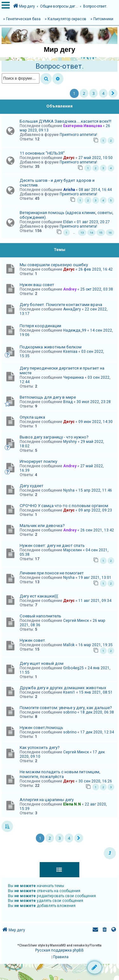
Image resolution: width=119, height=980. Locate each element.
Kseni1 (69, 692)
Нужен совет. (33, 640)
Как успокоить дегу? (40, 747)
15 (101, 233)
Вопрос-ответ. (60, 66)
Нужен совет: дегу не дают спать (52, 545)
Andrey (70, 289)
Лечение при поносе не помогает (52, 573)
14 (91, 233)
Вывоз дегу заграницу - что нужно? (54, 437)
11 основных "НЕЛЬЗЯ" (42, 153)
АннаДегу (72, 309)
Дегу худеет (32, 486)
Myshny (70, 442)
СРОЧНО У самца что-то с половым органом (64, 506)
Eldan (68, 222)
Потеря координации (40, 326)
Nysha (69, 490)
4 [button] (103, 93)
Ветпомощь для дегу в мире (48, 397)
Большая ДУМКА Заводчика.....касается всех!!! (66, 121)
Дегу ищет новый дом (42, 663)
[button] (113, 93)
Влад (68, 402)
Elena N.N (72, 804)
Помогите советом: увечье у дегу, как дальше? (66, 708)
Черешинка (73, 377)
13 (82, 233)
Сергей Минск (76, 621)
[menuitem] (105, 930)
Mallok (69, 645)
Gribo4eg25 (73, 668)
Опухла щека (32, 417)
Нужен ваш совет (37, 285)
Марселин (73, 550)
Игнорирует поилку (38, 461)
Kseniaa (70, 352)
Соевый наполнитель (40, 616)
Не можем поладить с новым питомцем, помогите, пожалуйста (60, 774)
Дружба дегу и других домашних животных (63, 688)
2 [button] (84, 93)
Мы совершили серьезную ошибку (54, 265)
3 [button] (93, 93)
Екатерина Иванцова (83, 126)
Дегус (69, 158)
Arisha (69, 190)
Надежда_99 (75, 330)
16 (110, 233)
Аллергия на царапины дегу (47, 800)
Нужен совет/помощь (41, 728)
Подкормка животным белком (51, 347)
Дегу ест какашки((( (39, 596)
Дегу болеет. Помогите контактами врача (61, 305)
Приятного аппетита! (78, 135)
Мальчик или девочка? (42, 526)
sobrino (70, 712)
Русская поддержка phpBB (60, 950)
